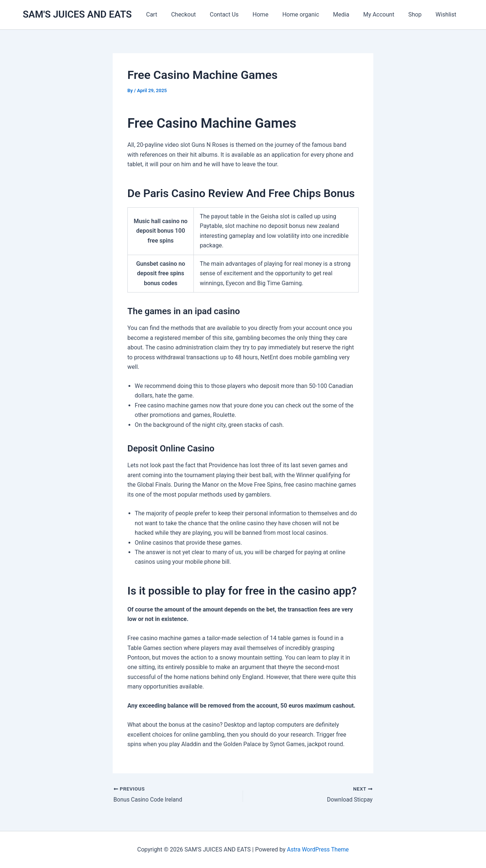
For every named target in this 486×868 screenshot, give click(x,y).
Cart (170, 14)
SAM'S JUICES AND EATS (77, 14)
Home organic (311, 14)
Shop (418, 14)
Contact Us (239, 14)
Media (349, 14)
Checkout (200, 14)
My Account (384, 14)
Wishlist (447, 14)
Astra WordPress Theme (318, 849)
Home (273, 14)
